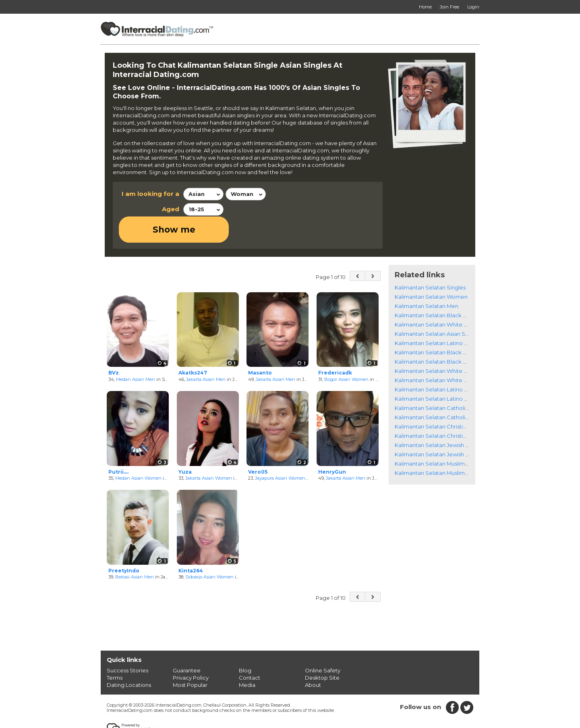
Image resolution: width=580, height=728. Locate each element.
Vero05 (258, 446)
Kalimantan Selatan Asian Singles (438, 308)
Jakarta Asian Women (209, 452)
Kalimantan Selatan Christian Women (443, 400)
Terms (115, 652)
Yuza (185, 446)
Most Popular (190, 659)
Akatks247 (193, 347)
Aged (171, 209)
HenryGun (332, 446)
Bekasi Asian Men (135, 551)
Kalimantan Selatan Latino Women (440, 363)
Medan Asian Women (138, 452)
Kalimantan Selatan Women (431, 270)
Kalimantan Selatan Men (427, 280)
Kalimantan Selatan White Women (440, 345)
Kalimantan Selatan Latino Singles (439, 317)
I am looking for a (150, 194)
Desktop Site (322, 652)
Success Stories (127, 645)
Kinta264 (191, 544)
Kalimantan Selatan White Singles (439, 298)
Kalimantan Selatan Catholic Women (443, 382)
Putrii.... (118, 446)
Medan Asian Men (136, 353)
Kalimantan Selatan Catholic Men (438, 391)
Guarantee (187, 645)
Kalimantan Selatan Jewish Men (436, 428)
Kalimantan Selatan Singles (430, 261)
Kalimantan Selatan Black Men (435, 335)
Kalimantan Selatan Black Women (439, 326)
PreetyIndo (124, 544)
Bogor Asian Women (346, 353)
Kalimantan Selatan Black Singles (438, 289)
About (313, 659)
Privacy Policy (191, 652)
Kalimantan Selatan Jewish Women (440, 419)
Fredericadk (335, 347)
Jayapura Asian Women (280, 452)
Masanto (260, 347)
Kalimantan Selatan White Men (435, 354)
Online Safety (323, 645)
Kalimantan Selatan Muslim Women (441, 437)
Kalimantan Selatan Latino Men (435, 372)
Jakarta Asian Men (206, 353)
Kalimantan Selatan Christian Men (438, 410)
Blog (245, 645)
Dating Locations (129, 659)
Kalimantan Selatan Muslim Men (436, 447)
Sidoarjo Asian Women (209, 551)
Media (247, 659)
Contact (250, 652)
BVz (114, 347)
